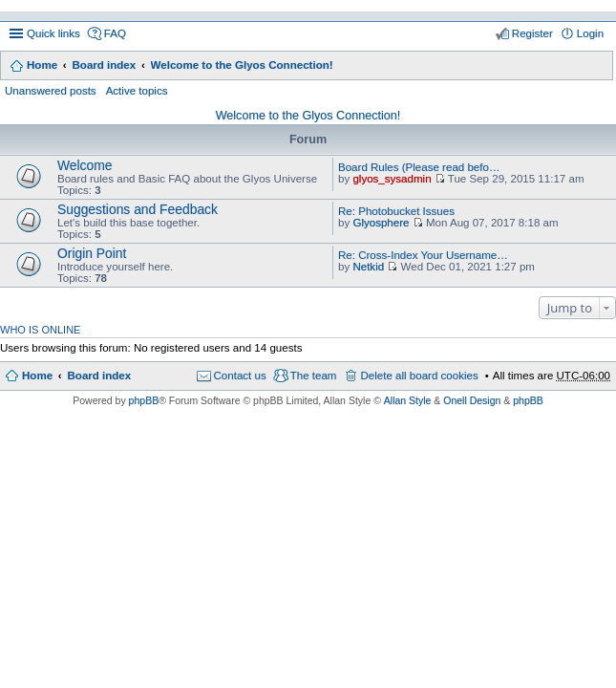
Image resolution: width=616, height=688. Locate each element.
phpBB (144, 400)
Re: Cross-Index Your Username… (423, 255)
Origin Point (92, 253)
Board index (104, 65)
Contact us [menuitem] (240, 376)
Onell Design (472, 400)
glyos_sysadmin (392, 179)
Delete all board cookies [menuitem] (419, 376)
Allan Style (408, 400)
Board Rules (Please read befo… (419, 167)
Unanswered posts (51, 91)
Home (42, 65)
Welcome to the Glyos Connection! (242, 65)
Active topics (137, 91)
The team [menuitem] (314, 376)
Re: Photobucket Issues (396, 211)
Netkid (368, 267)
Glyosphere (381, 223)
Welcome (85, 165)
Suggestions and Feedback (138, 209)
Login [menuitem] (590, 33)
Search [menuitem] (596, 67)
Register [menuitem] (532, 33)
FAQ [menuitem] (115, 33)
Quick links (53, 33)
